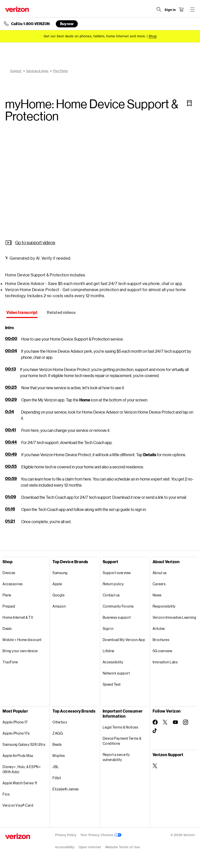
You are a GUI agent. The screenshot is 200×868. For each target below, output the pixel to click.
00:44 (11, 442)
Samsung (60, 573)
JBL (56, 767)
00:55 (11, 466)
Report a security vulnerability (116, 757)
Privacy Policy (66, 835)
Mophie (59, 756)
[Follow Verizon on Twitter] (165, 722)
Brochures (161, 640)
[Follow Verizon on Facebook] (155, 722)
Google (58, 595)
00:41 (11, 430)
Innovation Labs (165, 662)
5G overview (162, 651)
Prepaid (9, 606)
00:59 (11, 478)
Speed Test (112, 684)
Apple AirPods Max (18, 756)
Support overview (117, 573)
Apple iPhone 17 (15, 722)
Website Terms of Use (123, 847)
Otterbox (60, 722)
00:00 (11, 338)
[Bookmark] (189, 103)
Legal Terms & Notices (121, 727)
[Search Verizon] (159, 9)
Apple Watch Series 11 (20, 783)
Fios (6, 794)
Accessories (13, 584)
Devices (9, 573)
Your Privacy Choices (101, 835)
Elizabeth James (66, 789)
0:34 (10, 411)
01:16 (10, 509)
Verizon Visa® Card (18, 805)
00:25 (11, 387)
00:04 (11, 351)
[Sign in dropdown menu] (170, 10)
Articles (159, 628)
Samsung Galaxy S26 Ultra (24, 744)
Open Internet (90, 847)
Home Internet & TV (18, 617)
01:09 (11, 497)
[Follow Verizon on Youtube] (175, 722)
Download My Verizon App (124, 640)
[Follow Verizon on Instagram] (186, 722)
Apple (57, 584)
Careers (159, 584)
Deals (7, 628)
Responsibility (164, 606)
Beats (57, 744)
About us (160, 573)
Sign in (108, 628)
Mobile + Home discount (22, 640)
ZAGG (58, 733)
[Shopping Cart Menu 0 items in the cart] (181, 9)
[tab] (22, 313)
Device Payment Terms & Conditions (122, 741)
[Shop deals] (153, 36)
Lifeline (108, 651)
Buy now (67, 24)
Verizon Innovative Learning (175, 617)
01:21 (10, 521)
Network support (116, 673)
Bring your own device (20, 651)
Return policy (113, 584)
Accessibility (113, 662)
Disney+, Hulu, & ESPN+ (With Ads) (22, 769)
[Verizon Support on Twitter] (155, 766)
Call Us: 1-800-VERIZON (30, 24)
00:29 (11, 399)
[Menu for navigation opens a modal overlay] (192, 9)
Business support (117, 617)
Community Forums (118, 606)
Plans (7, 595)
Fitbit (57, 778)
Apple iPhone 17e (16, 733)
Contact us (111, 595)
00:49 (11, 454)
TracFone (10, 662)
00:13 (11, 369)
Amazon (59, 606)
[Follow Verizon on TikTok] (155, 731)
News (157, 595)
